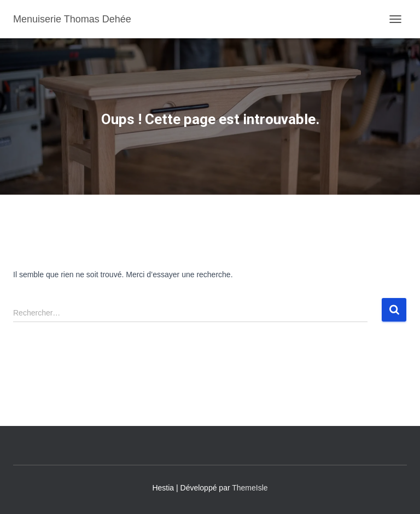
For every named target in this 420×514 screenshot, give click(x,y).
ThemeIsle (250, 488)
